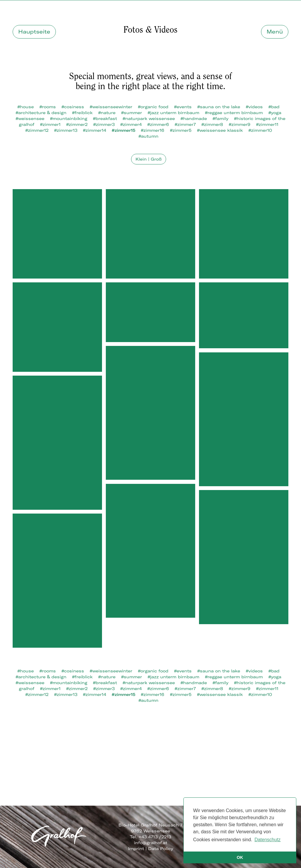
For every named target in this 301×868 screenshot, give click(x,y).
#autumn (148, 136)
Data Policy (161, 849)
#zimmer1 (50, 124)
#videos (254, 107)
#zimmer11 (267, 124)
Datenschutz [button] (268, 840)
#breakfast (105, 119)
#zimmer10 (260, 130)
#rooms (48, 107)
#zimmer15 (123, 130)
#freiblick (82, 113)
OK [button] (240, 857)
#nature (107, 113)
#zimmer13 (66, 130)
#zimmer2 (77, 124)
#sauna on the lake (219, 107)
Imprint (136, 849)
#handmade (194, 119)
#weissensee (30, 119)
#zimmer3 (104, 124)
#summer (132, 113)
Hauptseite (34, 32)
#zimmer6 (158, 124)
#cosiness (73, 107)
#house (26, 107)
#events (183, 107)
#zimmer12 (37, 130)
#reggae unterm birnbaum (234, 113)
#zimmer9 (240, 124)
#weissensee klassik (220, 130)
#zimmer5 (181, 130)
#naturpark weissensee (149, 119)
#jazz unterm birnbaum (173, 113)
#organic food (153, 107)
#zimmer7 (185, 124)
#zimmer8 (212, 124)
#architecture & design (41, 113)
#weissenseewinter (111, 107)
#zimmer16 (153, 130)
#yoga (275, 113)
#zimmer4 (131, 124)
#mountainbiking (69, 119)
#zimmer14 (95, 130)
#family (220, 119)
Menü (275, 32)
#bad (274, 107)
